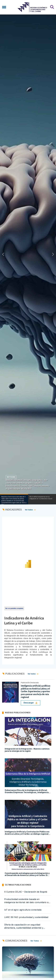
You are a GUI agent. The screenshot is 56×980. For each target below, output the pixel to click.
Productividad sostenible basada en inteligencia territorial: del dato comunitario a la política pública (27, 901)
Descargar (31, 703)
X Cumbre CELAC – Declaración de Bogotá (26, 892)
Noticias (11, 477)
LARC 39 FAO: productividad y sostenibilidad (26, 917)
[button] (53, 254)
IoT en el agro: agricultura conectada (23, 910)
